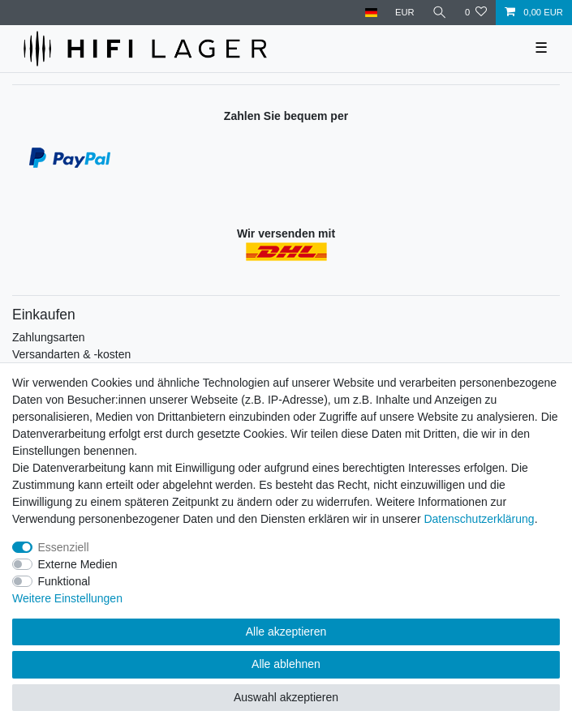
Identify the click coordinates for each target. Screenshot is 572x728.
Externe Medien (78, 564)
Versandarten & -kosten (71, 354)
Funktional (65, 581)
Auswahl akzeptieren (286, 697)
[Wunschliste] (476, 13)
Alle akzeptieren (286, 632)
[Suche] (440, 13)
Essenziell (64, 547)
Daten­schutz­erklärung (479, 519)
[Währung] (405, 13)
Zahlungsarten (49, 337)
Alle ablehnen (286, 664)
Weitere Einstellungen (67, 598)
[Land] (370, 13)
